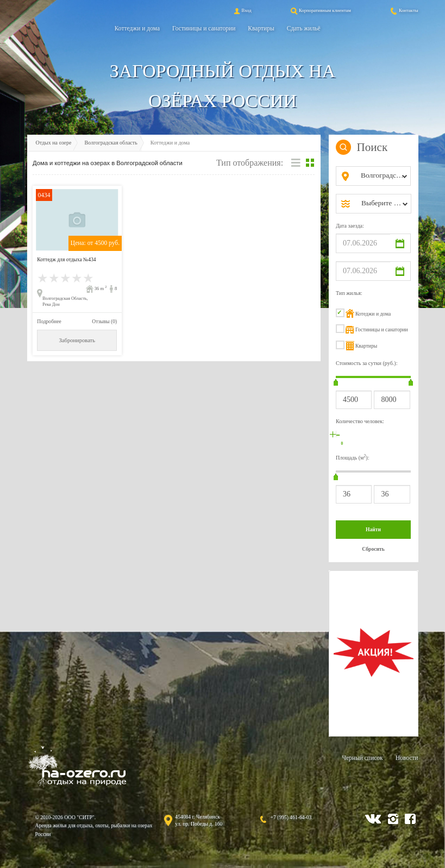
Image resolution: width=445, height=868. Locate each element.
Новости (407, 758)
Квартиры (261, 28)
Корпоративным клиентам (320, 10)
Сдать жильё (304, 28)
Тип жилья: (349, 293)
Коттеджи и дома (137, 28)
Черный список (362, 758)
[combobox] (382, 176)
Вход (242, 10)
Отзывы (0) (104, 321)
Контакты (404, 10)
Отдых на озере (54, 143)
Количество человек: (360, 421)
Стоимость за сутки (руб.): (367, 363)
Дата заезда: (350, 226)
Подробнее (49, 321)
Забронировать (77, 340)
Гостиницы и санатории (204, 28)
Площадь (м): (353, 457)
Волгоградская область (111, 143)
